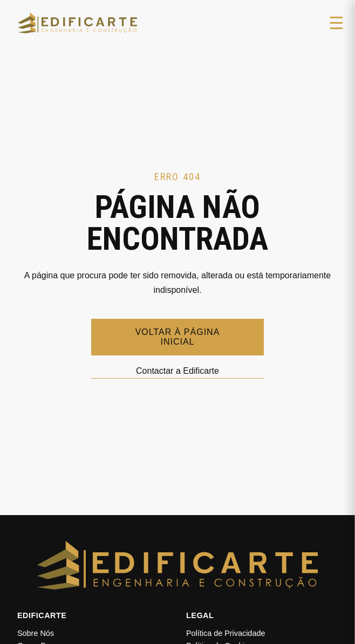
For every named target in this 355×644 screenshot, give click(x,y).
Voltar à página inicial (178, 337)
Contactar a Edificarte (177, 371)
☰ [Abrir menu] (336, 23)
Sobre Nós (36, 633)
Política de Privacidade (226, 633)
